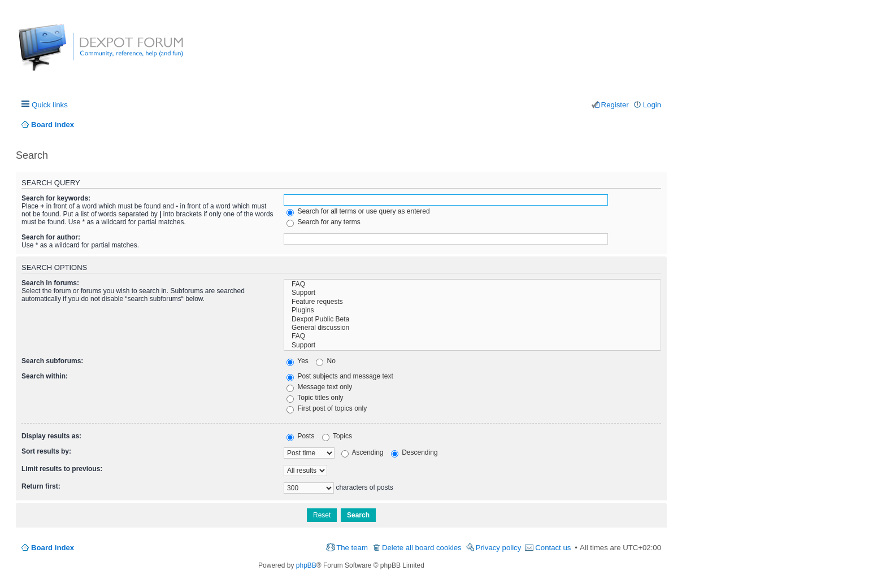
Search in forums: (50, 283)
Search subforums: (52, 361)
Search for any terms (323, 222)
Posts (300, 436)
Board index (53, 548)
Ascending (362, 452)
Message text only (319, 387)
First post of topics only (327, 408)
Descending (414, 452)
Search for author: (51, 237)
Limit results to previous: (62, 469)
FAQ (472, 284)
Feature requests (472, 302)
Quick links (50, 105)
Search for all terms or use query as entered (358, 211)
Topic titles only (315, 398)
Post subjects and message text (340, 376)
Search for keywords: (56, 198)
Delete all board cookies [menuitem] (422, 548)
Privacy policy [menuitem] (499, 548)
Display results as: (51, 436)
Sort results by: (46, 451)
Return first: (41, 486)
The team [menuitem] (352, 548)
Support (472, 293)
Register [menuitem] (615, 105)
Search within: (45, 376)
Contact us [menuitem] (553, 548)
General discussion (472, 328)
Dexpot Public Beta (472, 319)
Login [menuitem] (652, 105)
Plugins (472, 310)
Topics (337, 436)
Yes (297, 361)
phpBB (306, 565)
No (326, 361)
